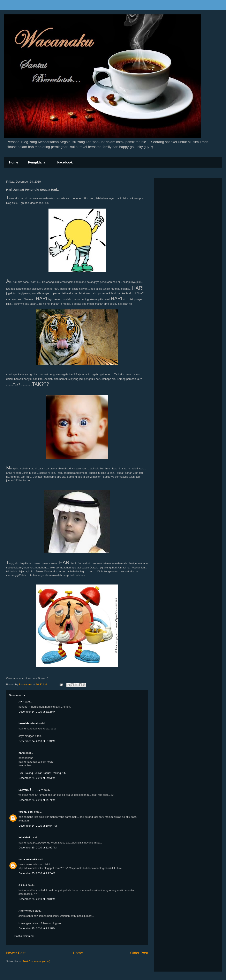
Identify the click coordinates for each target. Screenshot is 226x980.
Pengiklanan (38, 162)
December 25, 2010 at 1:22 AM (37, 873)
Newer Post (16, 953)
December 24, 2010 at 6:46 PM (37, 778)
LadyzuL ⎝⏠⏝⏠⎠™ (31, 790)
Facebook (65, 162)
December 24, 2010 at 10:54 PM (38, 826)
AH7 (21, 702)
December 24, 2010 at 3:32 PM (37, 712)
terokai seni (26, 812)
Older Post (139, 953)
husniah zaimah (29, 723)
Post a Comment (24, 936)
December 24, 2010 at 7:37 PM (37, 800)
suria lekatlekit (28, 859)
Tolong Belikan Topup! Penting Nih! (46, 773)
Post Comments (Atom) (36, 961)
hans (22, 753)
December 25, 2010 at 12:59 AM (37, 848)
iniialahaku (25, 837)
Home (14, 162)
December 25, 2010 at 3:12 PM (37, 928)
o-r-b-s (23, 885)
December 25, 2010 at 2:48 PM (37, 899)
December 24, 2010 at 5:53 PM (37, 741)
